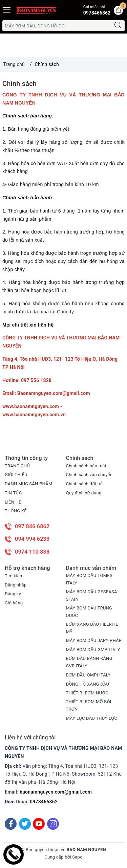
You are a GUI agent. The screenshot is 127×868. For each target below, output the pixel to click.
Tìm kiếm (14, 576)
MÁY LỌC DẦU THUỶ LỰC (92, 718)
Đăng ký (13, 594)
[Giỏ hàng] (118, 10)
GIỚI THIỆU (16, 475)
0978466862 (44, 802)
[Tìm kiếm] (118, 26)
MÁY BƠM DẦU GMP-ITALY (93, 650)
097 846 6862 (32, 526)
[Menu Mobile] (7, 9)
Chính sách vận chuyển (89, 475)
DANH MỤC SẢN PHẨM (28, 484)
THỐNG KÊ (16, 511)
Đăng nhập (16, 585)
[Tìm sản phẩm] (57, 26)
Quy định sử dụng (84, 493)
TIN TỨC (13, 493)
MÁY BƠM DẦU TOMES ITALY (89, 579)
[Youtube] (39, 824)
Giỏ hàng (14, 603)
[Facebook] (11, 824)
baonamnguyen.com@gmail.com (56, 792)
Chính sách (19, 84)
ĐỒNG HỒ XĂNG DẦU (88, 684)
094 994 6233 (32, 539)
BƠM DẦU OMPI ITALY (88, 675)
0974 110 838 (32, 552)
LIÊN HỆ (13, 502)
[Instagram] (53, 824)
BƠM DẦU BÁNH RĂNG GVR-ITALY (89, 662)
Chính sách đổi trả (84, 484)
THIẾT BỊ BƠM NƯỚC (87, 693)
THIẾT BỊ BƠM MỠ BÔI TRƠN (89, 705)
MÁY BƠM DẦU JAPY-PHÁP (94, 640)
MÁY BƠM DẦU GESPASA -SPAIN (93, 595)
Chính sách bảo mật (86, 466)
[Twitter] (25, 824)
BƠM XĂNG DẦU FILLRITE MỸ (92, 628)
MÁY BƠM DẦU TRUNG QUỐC (89, 612)
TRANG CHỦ (17, 466)
